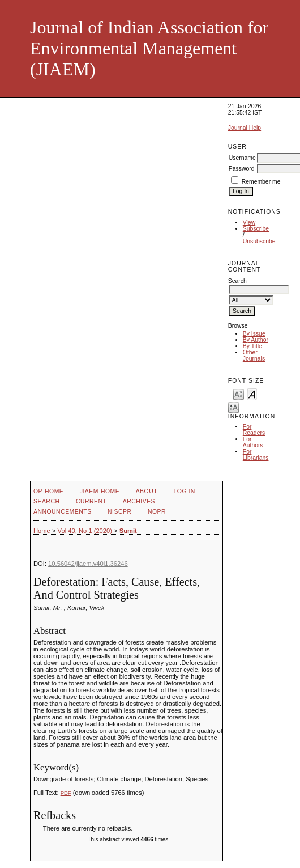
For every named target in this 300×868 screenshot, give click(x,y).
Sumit (128, 531)
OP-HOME (48, 491)
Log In (185, 491)
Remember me (261, 182)
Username (242, 158)
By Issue (254, 334)
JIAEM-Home (100, 491)
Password (242, 169)
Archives (139, 501)
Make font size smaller (238, 394)
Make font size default (252, 394)
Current (91, 501)
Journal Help (245, 128)
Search (46, 501)
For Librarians (256, 455)
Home (42, 531)
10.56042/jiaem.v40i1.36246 (88, 564)
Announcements (63, 512)
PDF (66, 793)
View (249, 223)
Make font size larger (234, 407)
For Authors (253, 442)
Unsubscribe (259, 241)
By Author (256, 340)
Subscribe (256, 229)
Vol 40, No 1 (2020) (85, 531)
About (147, 491)
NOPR (157, 512)
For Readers (254, 430)
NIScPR (119, 512)
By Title (252, 346)
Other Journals (254, 355)
